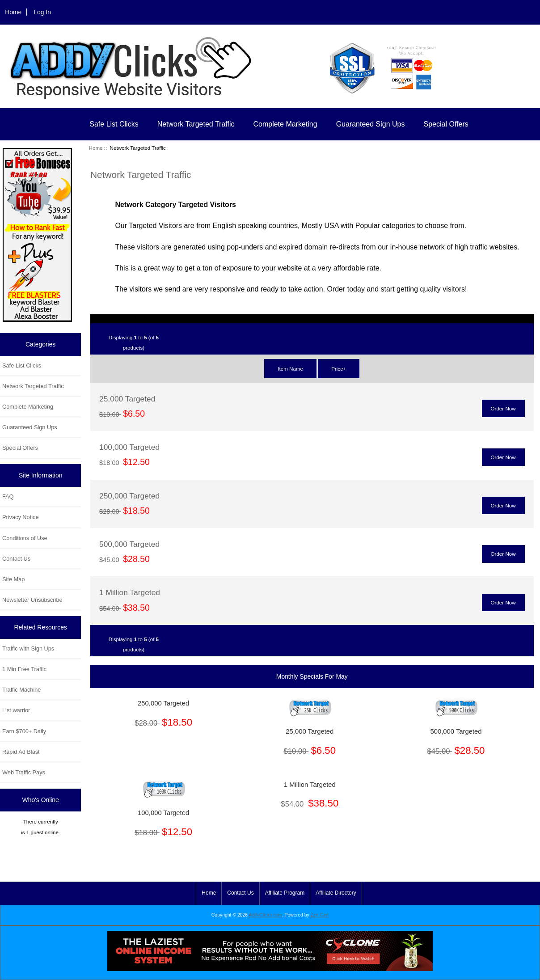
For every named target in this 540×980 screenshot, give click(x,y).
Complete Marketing (285, 124)
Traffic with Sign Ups (28, 648)
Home (13, 12)
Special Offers (446, 124)
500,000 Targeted (129, 544)
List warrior (16, 710)
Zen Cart (320, 915)
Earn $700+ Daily (24, 731)
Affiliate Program (285, 893)
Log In (42, 12)
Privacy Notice (20, 517)
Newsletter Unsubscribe (32, 600)
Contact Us (16, 559)
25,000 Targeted (127, 399)
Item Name (290, 369)
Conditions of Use (25, 538)
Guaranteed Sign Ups (371, 124)
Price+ (339, 369)
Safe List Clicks (114, 124)
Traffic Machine (21, 690)
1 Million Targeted (130, 592)
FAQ (8, 496)
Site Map (13, 579)
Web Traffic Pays (24, 772)
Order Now (503, 408)
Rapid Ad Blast (21, 752)
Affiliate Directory (336, 893)
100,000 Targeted (129, 447)
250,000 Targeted (129, 496)
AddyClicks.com (266, 915)
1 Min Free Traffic (24, 669)
